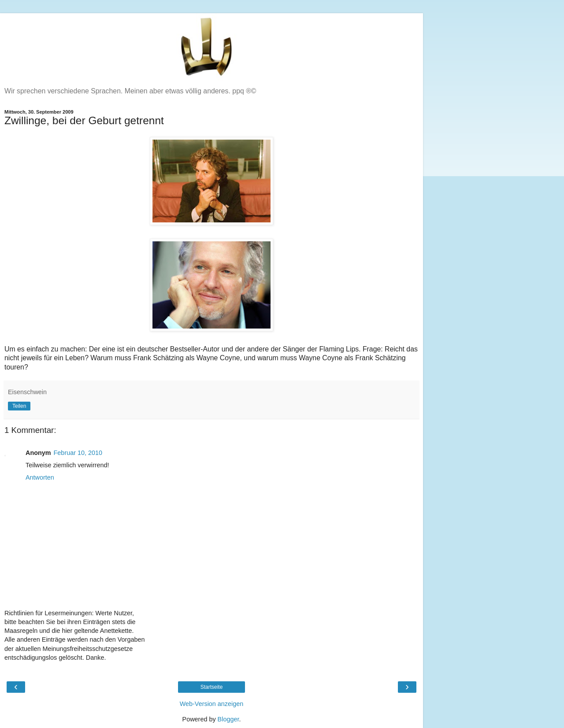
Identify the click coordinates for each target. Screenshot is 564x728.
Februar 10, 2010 (78, 453)
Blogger (228, 719)
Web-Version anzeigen (212, 704)
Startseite (212, 687)
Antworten (40, 477)
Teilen (19, 406)
